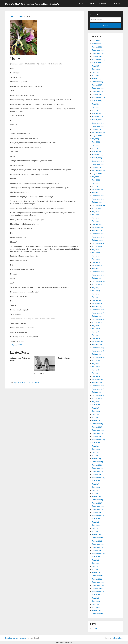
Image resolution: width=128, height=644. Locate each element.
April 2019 (96, 297)
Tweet (15, 345)
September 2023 (98, 132)
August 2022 (97, 174)
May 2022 (96, 183)
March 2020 (96, 262)
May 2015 (96, 414)
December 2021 (98, 196)
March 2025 (96, 79)
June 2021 (96, 215)
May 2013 (96, 490)
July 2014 (96, 446)
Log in (94, 628)
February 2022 (97, 189)
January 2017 (97, 383)
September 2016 (98, 395)
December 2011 (98, 544)
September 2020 (99, 243)
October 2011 (97, 550)
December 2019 (98, 272)
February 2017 (97, 379)
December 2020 (98, 234)
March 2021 (96, 224)
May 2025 (96, 72)
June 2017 (96, 367)
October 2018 (97, 316)
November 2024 (98, 91)
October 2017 (97, 354)
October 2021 (97, 202)
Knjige (91, 4)
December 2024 (98, 88)
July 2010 (96, 598)
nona (28, 383)
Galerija (116, 4)
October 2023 (97, 129)
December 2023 (98, 123)
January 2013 (97, 503)
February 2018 (97, 341)
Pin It (20, 345)
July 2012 (95, 522)
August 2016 (97, 398)
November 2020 (98, 237)
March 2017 (96, 376)
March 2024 (96, 113)
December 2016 (98, 386)
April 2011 (96, 569)
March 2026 (96, 44)
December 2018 (98, 310)
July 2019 (96, 288)
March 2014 (96, 459)
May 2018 (96, 332)
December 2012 (98, 506)
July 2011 (95, 560)
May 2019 (96, 294)
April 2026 (96, 41)
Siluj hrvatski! (40, 373)
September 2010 (98, 592)
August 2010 (97, 595)
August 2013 (97, 481)
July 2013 (95, 484)
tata (33, 383)
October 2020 (97, 240)
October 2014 (97, 436)
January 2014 (97, 465)
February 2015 (97, 424)
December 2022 (98, 161)
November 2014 (98, 433)
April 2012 (96, 531)
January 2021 (97, 231)
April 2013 (96, 493)
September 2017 (98, 357)
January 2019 (97, 307)
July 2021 (95, 212)
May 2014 (96, 452)
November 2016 (98, 389)
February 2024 (97, 117)
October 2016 (97, 392)
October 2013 (97, 474)
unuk (37, 383)
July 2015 (95, 408)
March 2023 (96, 151)
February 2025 (97, 82)
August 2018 (97, 322)
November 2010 (98, 585)
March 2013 (96, 497)
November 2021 (98, 199)
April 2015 (96, 417)
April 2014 (96, 455)
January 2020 (97, 269)
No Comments (56, 64)
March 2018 (96, 338)
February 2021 (97, 227)
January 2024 (97, 120)
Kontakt (103, 4)
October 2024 (97, 94)
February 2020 (97, 265)
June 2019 (96, 291)
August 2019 (97, 284)
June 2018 (96, 329)
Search (106, 26)
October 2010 (97, 588)
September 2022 (98, 170)
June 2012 (96, 525)
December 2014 (98, 430)
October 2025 (97, 56)
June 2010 (96, 601)
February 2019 (97, 303)
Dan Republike (64, 358)
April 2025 (96, 75)
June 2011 (96, 563)
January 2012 (97, 541)
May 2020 (96, 256)
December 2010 (98, 582)
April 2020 (96, 259)
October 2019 (97, 278)
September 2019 (98, 281)
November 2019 (98, 275)
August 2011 (97, 557)
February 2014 (97, 462)
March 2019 (96, 300)
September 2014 (98, 440)
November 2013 (98, 471)
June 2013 (96, 487)
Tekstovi (43, 64)
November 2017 (98, 351)
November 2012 (98, 509)
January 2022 (97, 193)
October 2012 (97, 512)
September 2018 (98, 319)
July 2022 (96, 177)
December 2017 (98, 348)
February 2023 (97, 155)
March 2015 (96, 421)
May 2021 (96, 218)
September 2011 (98, 554)
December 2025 (98, 50)
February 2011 (97, 576)
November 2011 (98, 547)
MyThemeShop (117, 638)
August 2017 (97, 360)
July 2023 (96, 139)
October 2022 (97, 167)
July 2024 (96, 104)
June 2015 (96, 411)
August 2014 (97, 443)
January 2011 (97, 579)
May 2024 (96, 107)
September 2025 (98, 60)
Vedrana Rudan (17, 64)
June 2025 (96, 69)
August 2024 (97, 101)
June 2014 (96, 449)
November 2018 (98, 313)
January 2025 (97, 85)
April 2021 (96, 221)
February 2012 (97, 538)
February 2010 (97, 614)
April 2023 (96, 148)
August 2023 (97, 136)
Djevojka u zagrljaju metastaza (32, 4)
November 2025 (98, 53)
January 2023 (97, 158)
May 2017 (96, 370)
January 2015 (97, 427)
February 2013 (97, 500)
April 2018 (96, 335)
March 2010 (96, 611)
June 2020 (96, 253)
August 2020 (97, 246)
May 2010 (96, 604)
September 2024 (99, 98)
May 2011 (96, 566)
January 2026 (97, 47)
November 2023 (98, 126)
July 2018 (96, 326)
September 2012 (98, 516)
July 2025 (96, 66)
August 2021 (97, 208)
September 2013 (98, 478)
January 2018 (97, 345)
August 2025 (97, 63)
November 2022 (98, 164)
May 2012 (96, 528)
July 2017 (95, 364)
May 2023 (96, 145)
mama (22, 383)
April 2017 (96, 373)
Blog (81, 4)
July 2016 (96, 402)
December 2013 (98, 468)
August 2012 (97, 519)
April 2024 (96, 110)
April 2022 (96, 186)
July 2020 (96, 250)
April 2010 (96, 607)
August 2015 (97, 405)
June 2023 (96, 142)
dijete (16, 383)
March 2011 (96, 573)
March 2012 (96, 535)
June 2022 (96, 180)
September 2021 (98, 205)
